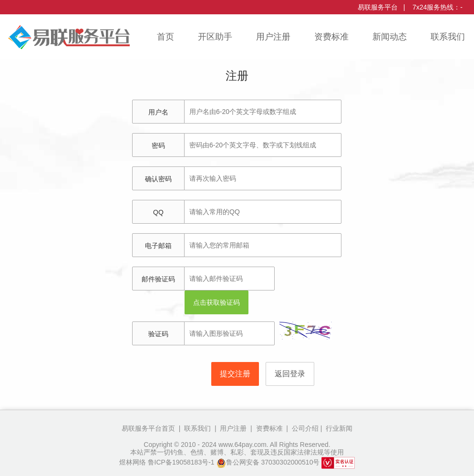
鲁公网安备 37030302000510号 (268, 462)
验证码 (158, 334)
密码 (158, 145)
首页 (165, 37)
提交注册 (235, 374)
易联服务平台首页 (148, 428)
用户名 (158, 112)
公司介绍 (304, 428)
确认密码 (158, 179)
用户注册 (273, 37)
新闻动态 (390, 37)
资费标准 (331, 37)
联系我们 (448, 37)
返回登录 (290, 374)
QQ (158, 212)
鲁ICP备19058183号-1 (181, 462)
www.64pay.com (242, 445)
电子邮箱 (158, 246)
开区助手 (215, 37)
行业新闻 (338, 428)
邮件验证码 (158, 279)
